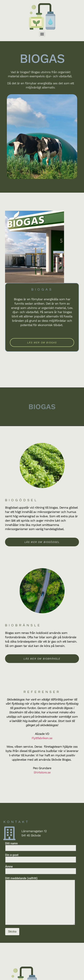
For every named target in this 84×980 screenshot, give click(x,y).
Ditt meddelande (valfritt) (40, 901)
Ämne (41, 869)
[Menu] (42, 34)
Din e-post (41, 857)
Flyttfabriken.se (42, 738)
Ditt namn (41, 846)
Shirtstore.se (42, 772)
